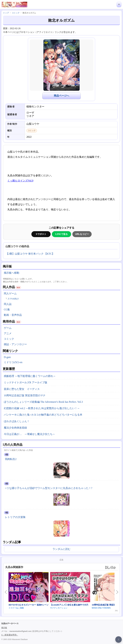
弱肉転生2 (11, 459)
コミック (9, 339)
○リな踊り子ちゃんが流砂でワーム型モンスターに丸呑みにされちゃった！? (49, 488)
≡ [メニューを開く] (119, 4)
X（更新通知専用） (10, 635)
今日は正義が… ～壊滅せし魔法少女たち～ (29, 434)
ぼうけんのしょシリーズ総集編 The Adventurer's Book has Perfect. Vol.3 (43, 402)
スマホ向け (13, 299)
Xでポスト (41, 234)
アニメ (8, 333)
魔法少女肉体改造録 (15, 428)
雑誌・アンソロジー (15, 344)
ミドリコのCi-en (13, 362)
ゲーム (8, 328)
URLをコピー (82, 234)
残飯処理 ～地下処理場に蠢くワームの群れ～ (30, 376)
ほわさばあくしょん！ (17, 421)
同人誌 (8, 304)
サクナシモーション (59, 608)
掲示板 (4, 628)
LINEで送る (61, 234)
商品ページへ (61, 96)
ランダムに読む (61, 549)
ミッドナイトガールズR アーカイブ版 (26, 382)
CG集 (7, 309)
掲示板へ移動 (12, 273)
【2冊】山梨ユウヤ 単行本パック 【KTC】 (30, 254)
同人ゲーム (10, 293)
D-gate (7, 357)
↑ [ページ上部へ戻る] (119, 639)
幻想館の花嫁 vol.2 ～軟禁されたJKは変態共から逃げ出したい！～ (42, 408)
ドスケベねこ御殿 (16, 608)
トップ (6, 13)
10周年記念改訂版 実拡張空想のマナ (25, 395)
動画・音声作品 (13, 315)
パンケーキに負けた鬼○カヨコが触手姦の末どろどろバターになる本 (43, 415)
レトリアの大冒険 (15, 517)
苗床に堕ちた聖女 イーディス (22, 389)
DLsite (111, 568)
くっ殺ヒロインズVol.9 (20, 181)
